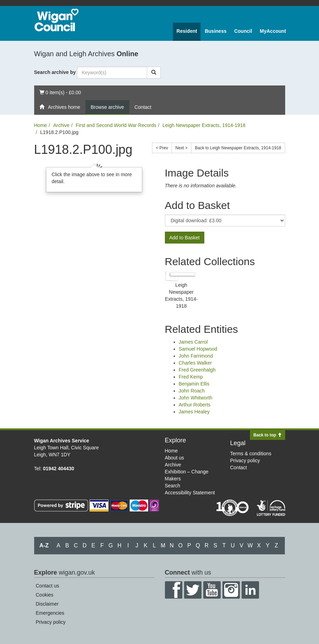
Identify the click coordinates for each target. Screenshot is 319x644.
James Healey (194, 412)
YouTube (212, 590)
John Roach (192, 391)
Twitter (193, 590)
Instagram (231, 590)
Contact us (48, 586)
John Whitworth (196, 398)
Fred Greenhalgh (197, 370)
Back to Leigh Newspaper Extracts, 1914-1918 (238, 148)
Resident (187, 31)
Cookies (45, 595)
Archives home (60, 107)
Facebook (174, 590)
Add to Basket (185, 238)
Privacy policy (245, 460)
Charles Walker (195, 363)
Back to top (268, 435)
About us (174, 458)
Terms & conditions (251, 454)
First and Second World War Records (116, 125)
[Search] (154, 73)
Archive (62, 125)
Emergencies (50, 613)
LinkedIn (250, 590)
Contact (143, 107)
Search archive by (55, 72)
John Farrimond (196, 356)
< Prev (162, 148)
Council (243, 31)
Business (215, 31)
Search (173, 486)
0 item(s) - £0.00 (60, 92)
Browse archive (107, 107)
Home (41, 125)
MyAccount (273, 31)
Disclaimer (47, 604)
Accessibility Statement (190, 493)
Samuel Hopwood (198, 349)
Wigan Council (56, 20)
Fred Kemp (191, 377)
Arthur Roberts (195, 405)
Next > (181, 148)
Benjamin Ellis (194, 384)
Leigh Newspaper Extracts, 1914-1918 (204, 125)
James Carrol (193, 342)
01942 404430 (59, 469)
